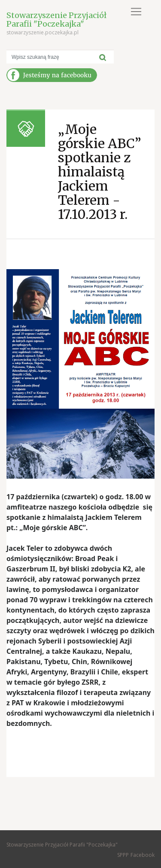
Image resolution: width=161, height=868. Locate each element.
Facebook (143, 855)
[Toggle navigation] (136, 12)
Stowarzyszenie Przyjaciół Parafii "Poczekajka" (56, 20)
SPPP (123, 855)
